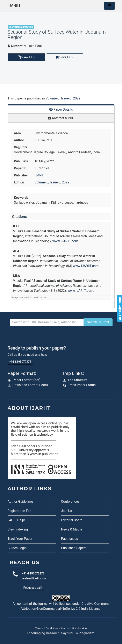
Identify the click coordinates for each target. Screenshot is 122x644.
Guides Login (17, 548)
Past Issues (70, 539)
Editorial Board (72, 520)
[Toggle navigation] (109, 6)
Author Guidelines (21, 502)
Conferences (70, 502)
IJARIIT (14, 6)
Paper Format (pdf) (27, 380)
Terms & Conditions (47, 628)
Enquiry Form (119, 308)
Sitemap (65, 628)
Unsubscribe (79, 628)
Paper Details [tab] (61, 109)
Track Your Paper (20, 539)
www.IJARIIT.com (65, 241)
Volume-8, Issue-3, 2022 (63, 98)
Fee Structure (78, 380)
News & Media (72, 529)
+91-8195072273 (20, 362)
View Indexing (18, 529)
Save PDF (65, 57)
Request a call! (33, 588)
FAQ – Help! (16, 520)
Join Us (67, 511)
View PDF (27, 57)
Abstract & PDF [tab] (61, 118)
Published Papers (74, 548)
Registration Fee (19, 511)
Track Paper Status (82, 385)
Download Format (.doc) (30, 385)
